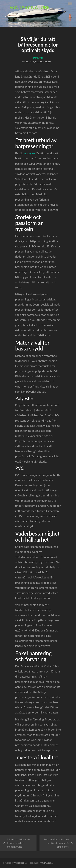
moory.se (29, 153)
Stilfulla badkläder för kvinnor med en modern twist (19, 843)
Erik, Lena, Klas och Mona (38, 62)
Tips (41, 58)
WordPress (19, 863)
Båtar (36, 58)
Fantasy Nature (30, 7)
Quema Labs (47, 863)
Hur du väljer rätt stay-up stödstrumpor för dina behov (57, 843)
